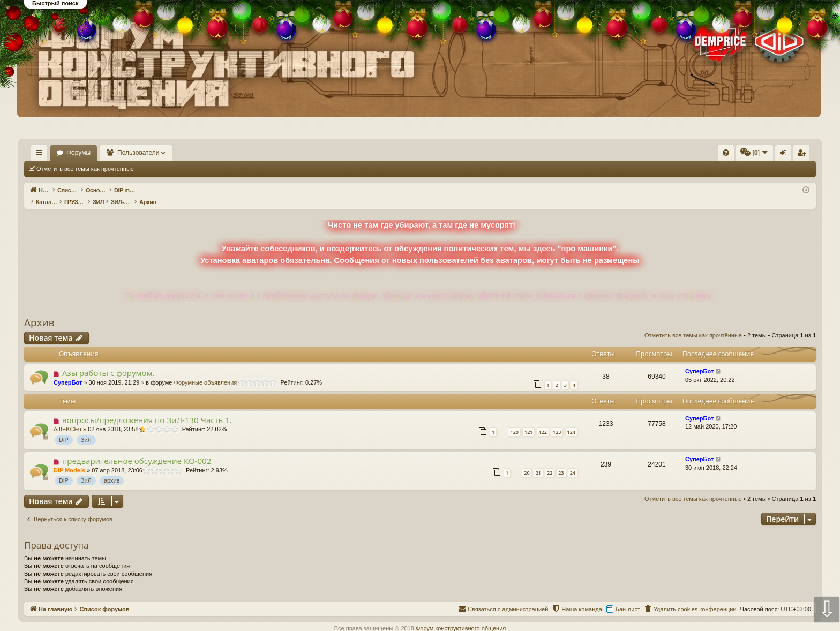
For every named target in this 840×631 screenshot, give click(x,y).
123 (557, 421)
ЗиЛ (86, 429)
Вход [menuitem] (709, 155)
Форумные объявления (206, 371)
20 (527, 461)
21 (538, 461)
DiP (64, 429)
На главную (55, 153)
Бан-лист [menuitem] (628, 598)
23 (561, 461)
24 (573, 461)
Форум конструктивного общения (461, 617)
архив (112, 469)
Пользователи (170, 153)
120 (514, 421)
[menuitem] (565, 153)
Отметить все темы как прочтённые (85, 169)
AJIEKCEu (67, 418)
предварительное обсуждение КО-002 (137, 449)
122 (543, 421)
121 (528, 421)
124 (571, 421)
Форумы (110, 153)
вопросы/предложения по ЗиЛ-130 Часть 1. (147, 409)
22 (550, 461)
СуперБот (68, 371)
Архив (39, 311)
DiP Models (69, 459)
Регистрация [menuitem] (727, 155)
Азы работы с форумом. (108, 362)
